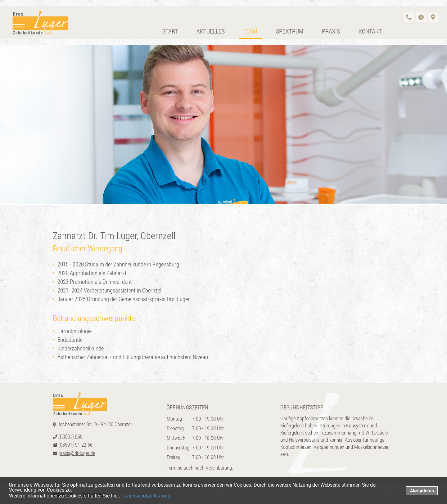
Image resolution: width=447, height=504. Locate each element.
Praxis (331, 31)
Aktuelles (211, 31)
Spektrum (290, 31)
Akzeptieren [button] (422, 491)
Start (170, 31)
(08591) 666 (70, 436)
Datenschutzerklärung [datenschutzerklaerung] (146, 496)
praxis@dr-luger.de (77, 453)
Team (250, 31)
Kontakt (370, 31)
